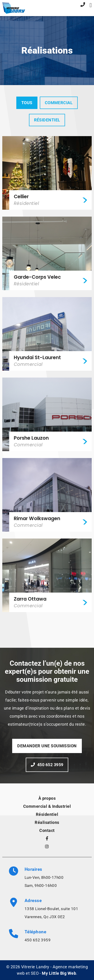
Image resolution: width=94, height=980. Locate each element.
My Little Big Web (59, 973)
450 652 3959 (38, 940)
